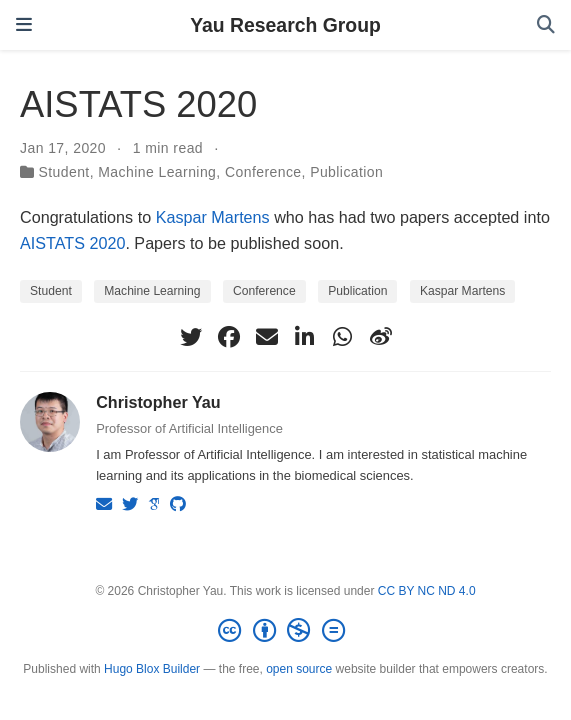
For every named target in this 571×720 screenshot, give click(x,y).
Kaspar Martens (213, 217)
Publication (346, 172)
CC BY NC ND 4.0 (427, 591)
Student (63, 172)
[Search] (546, 25)
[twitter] (191, 337)
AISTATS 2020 (72, 243)
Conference (263, 172)
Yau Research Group (285, 25)
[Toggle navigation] (24, 25)
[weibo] (381, 337)
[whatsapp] (343, 337)
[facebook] (229, 337)
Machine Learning (157, 172)
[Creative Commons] (285, 631)
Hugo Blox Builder (152, 669)
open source (299, 669)
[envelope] (267, 337)
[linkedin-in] (305, 337)
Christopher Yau (158, 402)
